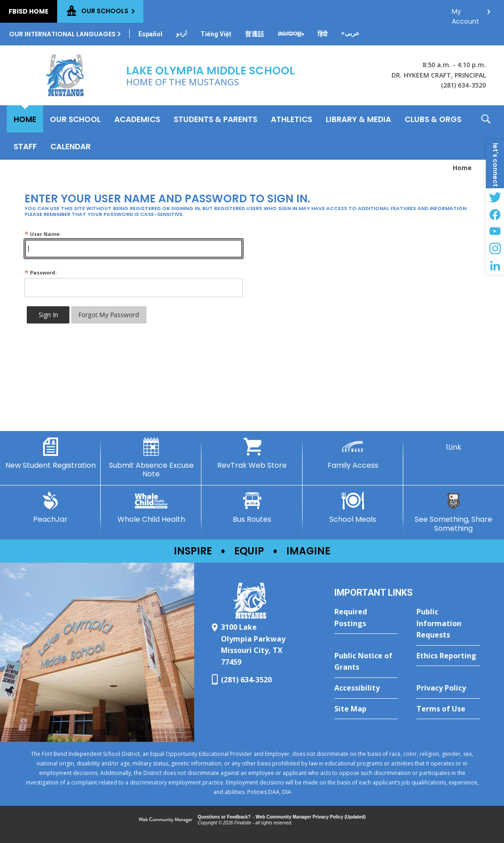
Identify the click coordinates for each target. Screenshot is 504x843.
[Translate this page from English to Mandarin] (254, 34)
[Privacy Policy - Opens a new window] (448, 688)
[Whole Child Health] (151, 508)
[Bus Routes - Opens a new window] (252, 508)
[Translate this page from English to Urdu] (181, 33)
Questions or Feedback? (224, 817)
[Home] (25, 119)
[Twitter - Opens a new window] (495, 197)
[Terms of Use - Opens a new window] (448, 709)
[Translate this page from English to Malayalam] (291, 33)
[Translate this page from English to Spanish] (150, 34)
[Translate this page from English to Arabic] (350, 33)
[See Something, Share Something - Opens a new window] (454, 512)
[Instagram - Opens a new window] (495, 249)
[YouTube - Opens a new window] (495, 231)
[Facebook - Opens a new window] (495, 214)
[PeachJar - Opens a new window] (50, 508)
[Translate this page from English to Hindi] (323, 34)
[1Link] (454, 445)
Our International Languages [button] (62, 34)
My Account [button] (465, 14)
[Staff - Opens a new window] (25, 146)
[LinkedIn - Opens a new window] (495, 266)
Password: (41, 272)
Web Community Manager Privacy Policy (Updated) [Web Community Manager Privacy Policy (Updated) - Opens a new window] (311, 817)
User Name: (43, 234)
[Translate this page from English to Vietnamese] (216, 34)
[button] (486, 132)
